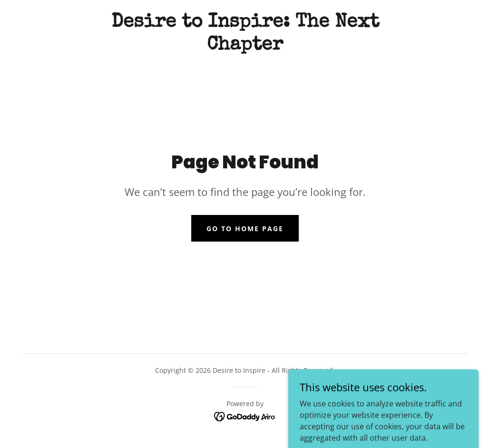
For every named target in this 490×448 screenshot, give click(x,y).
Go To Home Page (245, 229)
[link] (245, 47)
